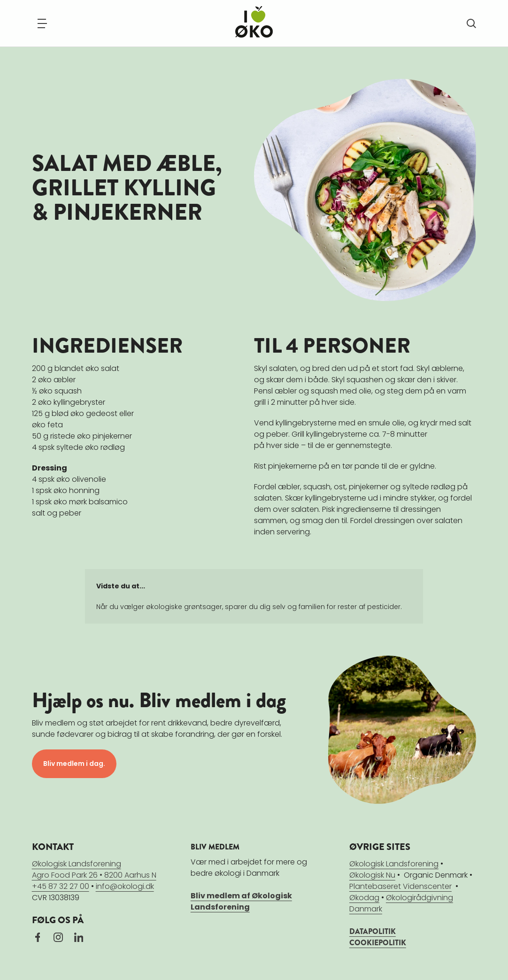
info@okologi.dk (125, 886)
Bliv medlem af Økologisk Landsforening (241, 901)
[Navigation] (42, 23)
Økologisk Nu (372, 875)
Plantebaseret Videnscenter (400, 886)
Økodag (364, 898)
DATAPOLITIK (373, 931)
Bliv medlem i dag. (74, 764)
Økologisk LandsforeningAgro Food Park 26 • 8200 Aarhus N (94, 869)
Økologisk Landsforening (394, 864)
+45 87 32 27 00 (61, 886)
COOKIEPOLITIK (378, 943)
